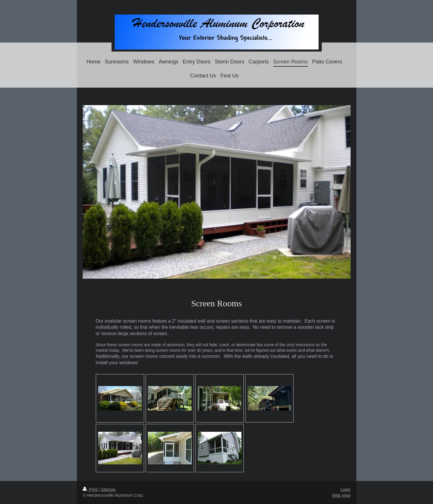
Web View (341, 495)
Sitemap (108, 489)
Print (91, 489)
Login (345, 489)
